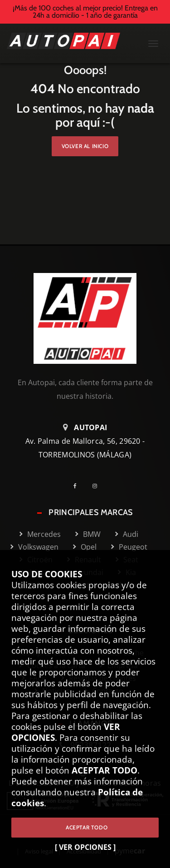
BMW (92, 534)
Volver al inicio (85, 146)
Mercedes (44, 534)
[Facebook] (78, 486)
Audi (131, 534)
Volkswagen (38, 547)
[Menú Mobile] (153, 45)
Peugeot (133, 547)
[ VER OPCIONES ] (85, 847)
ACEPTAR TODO (85, 827)
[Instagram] (98, 486)
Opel (89, 547)
